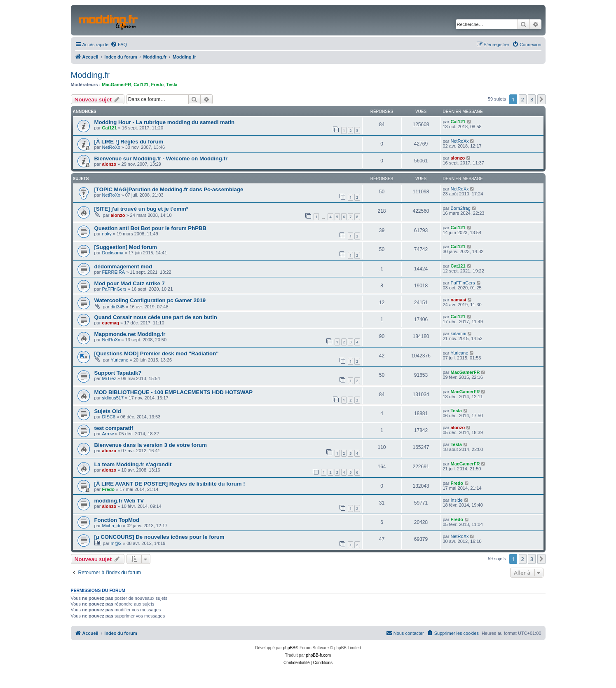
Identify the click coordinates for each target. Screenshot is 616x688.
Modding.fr (90, 75)
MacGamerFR (116, 85)
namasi (458, 300)
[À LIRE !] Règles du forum (129, 142)
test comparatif (114, 428)
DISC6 (108, 417)
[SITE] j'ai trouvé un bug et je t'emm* (141, 209)
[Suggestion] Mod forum (126, 247)
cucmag (110, 323)
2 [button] (523, 99)
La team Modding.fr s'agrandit (133, 464)
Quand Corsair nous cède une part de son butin (156, 317)
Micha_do (112, 526)
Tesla (172, 85)
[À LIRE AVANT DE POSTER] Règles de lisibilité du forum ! (170, 484)
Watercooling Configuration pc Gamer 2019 (150, 300)
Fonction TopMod (117, 520)
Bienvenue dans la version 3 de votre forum (151, 445)
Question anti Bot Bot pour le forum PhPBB (151, 228)
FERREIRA (113, 272)
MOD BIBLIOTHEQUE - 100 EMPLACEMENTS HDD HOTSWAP (174, 392)
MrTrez (109, 378)
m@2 (116, 543)
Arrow (108, 434)
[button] (541, 99)
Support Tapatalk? (118, 373)
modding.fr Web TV (119, 501)
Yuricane (120, 360)
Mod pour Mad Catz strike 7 (130, 283)
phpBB (289, 648)
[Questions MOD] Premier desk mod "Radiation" (157, 353)
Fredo (158, 85)
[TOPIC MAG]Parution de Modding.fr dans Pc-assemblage (169, 189)
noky (107, 234)
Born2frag (460, 208)
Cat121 (141, 85)
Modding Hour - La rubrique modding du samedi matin (165, 122)
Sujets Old (108, 411)
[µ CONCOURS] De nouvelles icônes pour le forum (159, 537)
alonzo (109, 164)
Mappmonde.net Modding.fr (130, 334)
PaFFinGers (114, 289)
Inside (456, 500)
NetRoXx (111, 147)
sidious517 (113, 398)
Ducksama (112, 253)
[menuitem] (119, 45)
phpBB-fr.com (319, 655)
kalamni (458, 333)
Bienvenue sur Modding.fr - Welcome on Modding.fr (161, 158)
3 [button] (532, 99)
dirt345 (118, 307)
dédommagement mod (123, 267)
